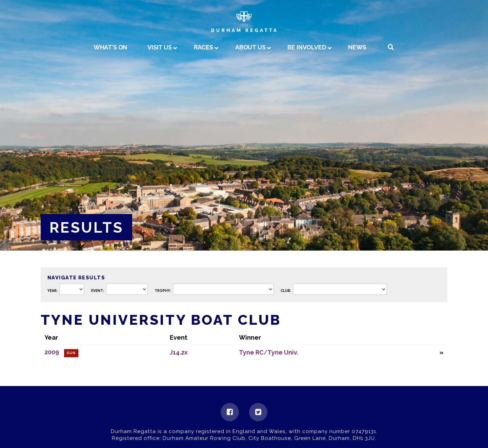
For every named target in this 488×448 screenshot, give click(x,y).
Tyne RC (251, 352)
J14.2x (179, 352)
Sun (71, 353)
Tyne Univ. (283, 352)
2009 (52, 352)
